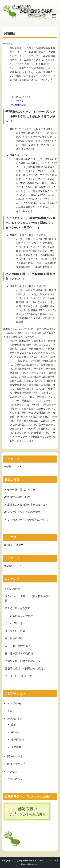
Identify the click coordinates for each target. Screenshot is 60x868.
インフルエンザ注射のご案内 (24, 512)
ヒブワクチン (17, 101)
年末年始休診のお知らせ (21, 490)
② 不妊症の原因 (15, 623)
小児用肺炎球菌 (18, 105)
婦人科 (15, 732)
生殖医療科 (18, 740)
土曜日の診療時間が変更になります (28, 505)
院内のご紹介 (15, 756)
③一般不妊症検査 (15, 631)
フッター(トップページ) (18, 676)
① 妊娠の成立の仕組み (19, 616)
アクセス (12, 772)
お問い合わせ (12, 589)
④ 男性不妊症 (14, 638)
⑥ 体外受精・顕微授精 (19, 654)
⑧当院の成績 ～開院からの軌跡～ (25, 669)
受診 (10, 711)
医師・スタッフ (16, 764)
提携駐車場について (19, 497)
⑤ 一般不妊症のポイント (20, 646)
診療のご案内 (15, 719)
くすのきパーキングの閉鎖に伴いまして (30, 520)
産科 (14, 725)
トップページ (15, 704)
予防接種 (16, 747)
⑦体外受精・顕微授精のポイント (24, 661)
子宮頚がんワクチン (20, 97)
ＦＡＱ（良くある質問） (19, 608)
